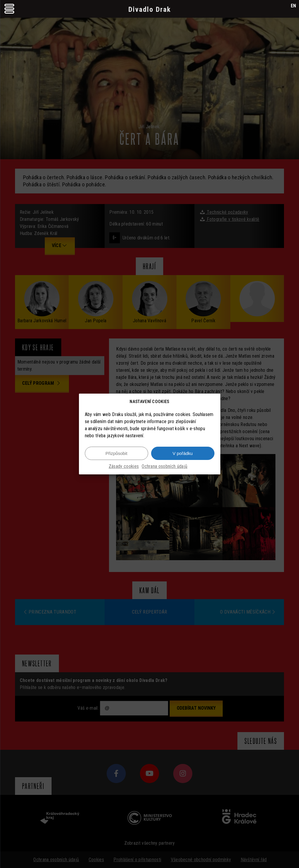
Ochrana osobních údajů (165, 466)
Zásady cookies (124, 466)
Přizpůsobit (116, 453)
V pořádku (183, 453)
